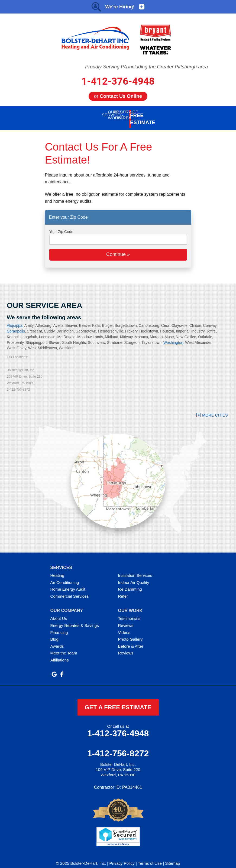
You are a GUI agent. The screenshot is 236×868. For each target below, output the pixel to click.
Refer (123, 590)
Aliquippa (15, 319)
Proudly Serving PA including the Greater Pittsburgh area (146, 67)
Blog (54, 633)
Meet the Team (64, 647)
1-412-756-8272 (118, 747)
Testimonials (129, 612)
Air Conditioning (65, 576)
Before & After (131, 640)
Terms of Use (150, 857)
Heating (57, 569)
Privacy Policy (122, 857)
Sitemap (172, 857)
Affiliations (60, 654)
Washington (173, 336)
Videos (124, 626)
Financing (59, 626)
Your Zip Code (61, 225)
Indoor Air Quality (134, 576)
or (118, 96)
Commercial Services (70, 590)
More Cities (215, 409)
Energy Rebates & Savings (75, 619)
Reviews (126, 619)
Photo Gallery (130, 633)
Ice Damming (130, 583)
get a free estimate (118, 701)
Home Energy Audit (68, 583)
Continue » (118, 248)
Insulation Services (135, 569)
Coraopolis (16, 325)
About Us (59, 612)
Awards (57, 640)
